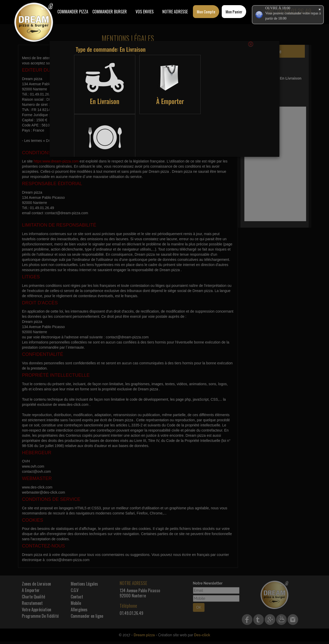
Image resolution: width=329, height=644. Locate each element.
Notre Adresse (175, 12)
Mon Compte (206, 12)
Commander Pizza (73, 12)
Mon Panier (234, 12)
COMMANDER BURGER (110, 12)
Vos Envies (145, 12)
